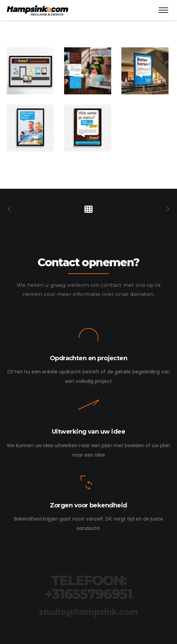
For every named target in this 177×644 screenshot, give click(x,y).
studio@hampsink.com (88, 612)
